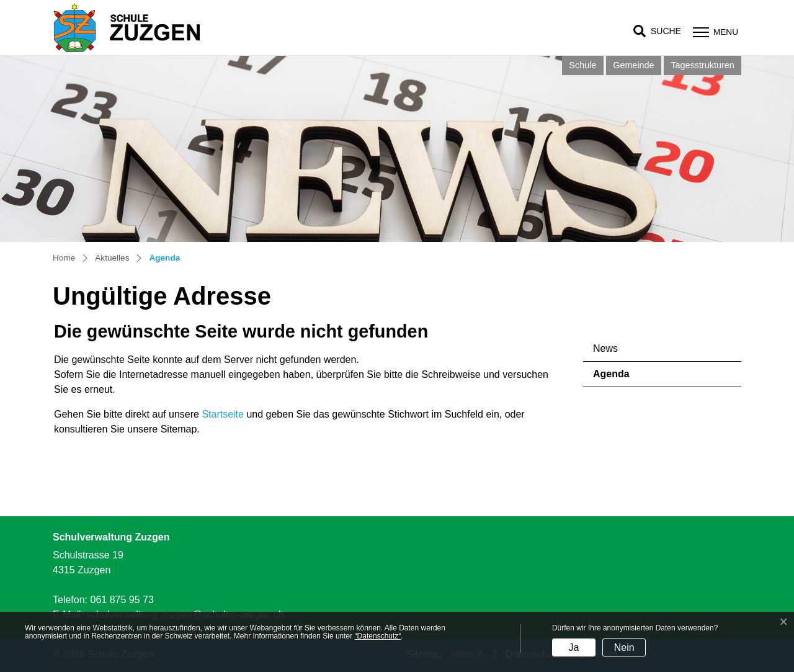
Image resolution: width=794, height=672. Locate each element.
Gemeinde (633, 65)
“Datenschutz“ (378, 636)
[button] (657, 31)
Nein (624, 647)
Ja (573, 647)
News (605, 348)
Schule (582, 65)
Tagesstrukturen (702, 65)
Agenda (628, 378)
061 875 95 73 (122, 600)
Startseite (223, 414)
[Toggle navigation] (714, 32)
